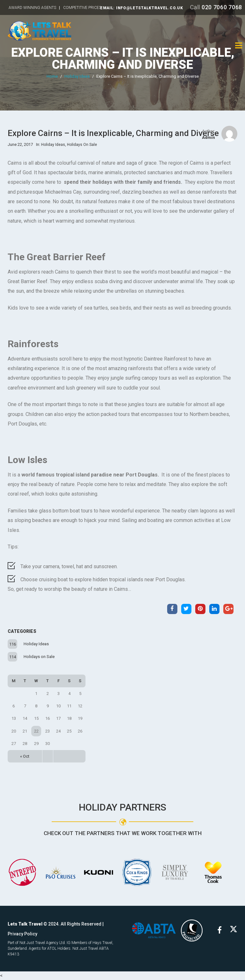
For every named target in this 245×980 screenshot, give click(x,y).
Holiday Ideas (77, 76)
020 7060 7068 (222, 7)
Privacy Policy (22, 934)
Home (52, 76)
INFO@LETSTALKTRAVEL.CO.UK (150, 8)
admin (208, 137)
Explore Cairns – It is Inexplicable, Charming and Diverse (123, 59)
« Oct (25, 756)
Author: (208, 131)
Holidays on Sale (39, 657)
